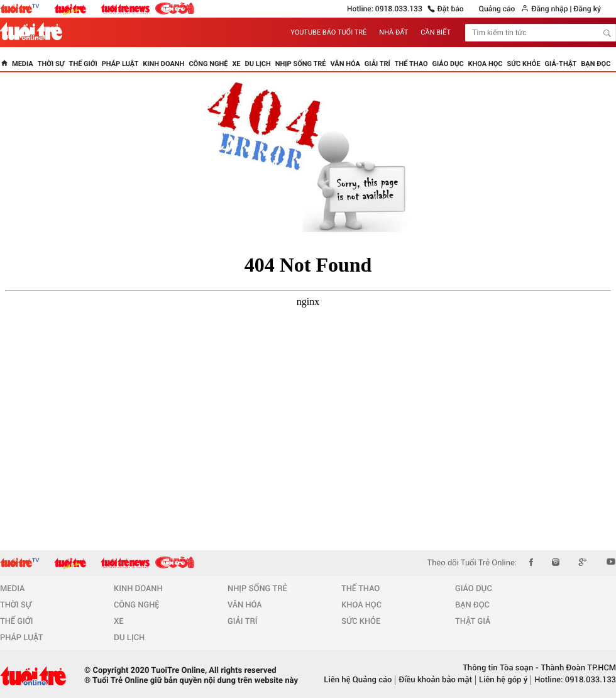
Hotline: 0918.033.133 (385, 9)
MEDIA (12, 589)
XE (118, 622)
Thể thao (411, 64)
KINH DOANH (138, 589)
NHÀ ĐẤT (393, 32)
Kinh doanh (163, 64)
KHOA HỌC (361, 605)
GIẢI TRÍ (242, 622)
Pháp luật (120, 64)
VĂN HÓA (245, 605)
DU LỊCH (129, 638)
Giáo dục (448, 64)
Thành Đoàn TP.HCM (577, 668)
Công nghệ (208, 64)
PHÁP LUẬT (21, 638)
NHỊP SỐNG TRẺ (257, 589)
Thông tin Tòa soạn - (501, 668)
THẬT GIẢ (473, 622)
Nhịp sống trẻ (301, 64)
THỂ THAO (360, 589)
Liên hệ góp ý (503, 680)
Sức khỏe (524, 64)
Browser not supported (308, 393)
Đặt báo (451, 9)
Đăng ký (587, 9)
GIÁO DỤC (474, 589)
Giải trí (377, 64)
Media (23, 64)
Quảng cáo (497, 9)
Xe (236, 64)
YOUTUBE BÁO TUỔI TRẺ (328, 32)
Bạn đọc (596, 64)
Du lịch (258, 64)
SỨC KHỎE (361, 622)
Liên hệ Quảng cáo (358, 680)
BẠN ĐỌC (472, 605)
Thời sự (51, 64)
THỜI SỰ (16, 605)
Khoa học (486, 64)
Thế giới (83, 64)
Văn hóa (345, 64)
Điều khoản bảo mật (435, 680)
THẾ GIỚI (16, 622)
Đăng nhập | (551, 9)
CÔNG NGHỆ (137, 605)
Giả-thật (561, 64)
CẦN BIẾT (436, 32)
